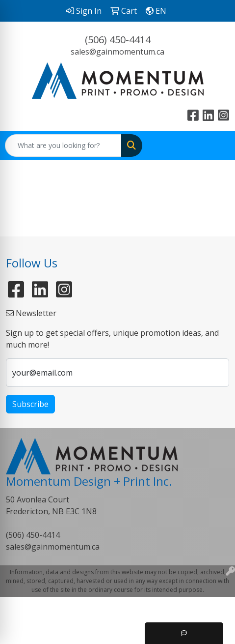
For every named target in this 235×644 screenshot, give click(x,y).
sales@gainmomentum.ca (117, 52)
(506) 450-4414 (118, 40)
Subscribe (30, 404)
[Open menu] (215, 146)
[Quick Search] (63, 146)
